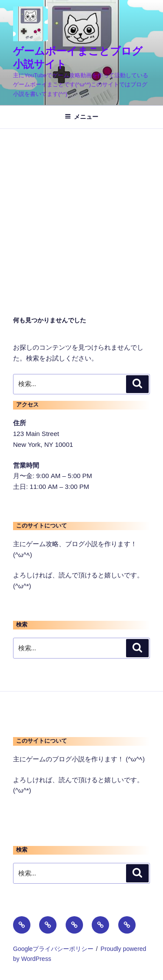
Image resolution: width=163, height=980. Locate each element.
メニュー (81, 117)
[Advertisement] (81, 215)
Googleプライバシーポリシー (53, 949)
